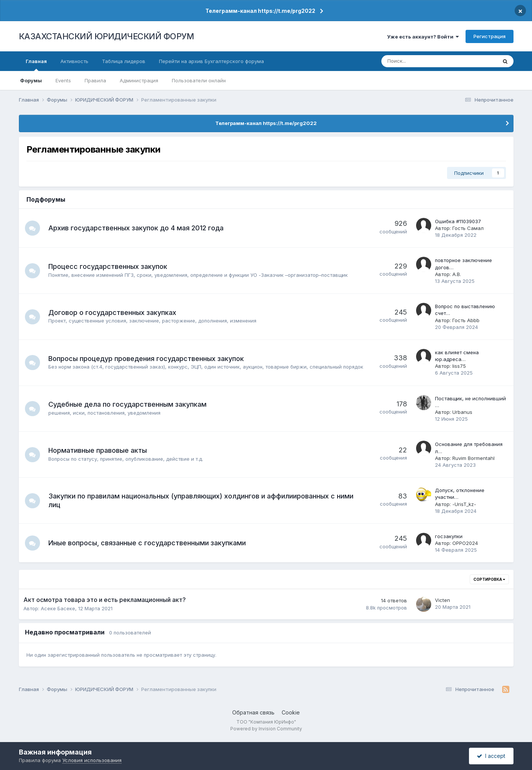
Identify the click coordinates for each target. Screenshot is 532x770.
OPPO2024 (465, 543)
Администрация (139, 80)
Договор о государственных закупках (112, 312)
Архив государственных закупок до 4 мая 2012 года (136, 228)
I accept (491, 756)
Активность (74, 61)
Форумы (31, 80)
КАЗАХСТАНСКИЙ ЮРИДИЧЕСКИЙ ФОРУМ (106, 36)
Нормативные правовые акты (98, 450)
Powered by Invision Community (266, 729)
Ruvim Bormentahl (473, 458)
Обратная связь (253, 712)
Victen (443, 600)
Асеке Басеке (58, 608)
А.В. (457, 274)
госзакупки (449, 536)
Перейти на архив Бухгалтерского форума (211, 61)
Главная (36, 65)
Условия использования (92, 760)
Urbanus (462, 412)
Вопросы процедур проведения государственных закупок (146, 359)
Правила (95, 80)
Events (63, 80)
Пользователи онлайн (199, 80)
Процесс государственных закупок (108, 266)
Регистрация (490, 36)
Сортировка (489, 579)
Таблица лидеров (124, 61)
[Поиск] (414, 61)
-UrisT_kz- (464, 504)
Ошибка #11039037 (458, 221)
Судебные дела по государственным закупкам (127, 404)
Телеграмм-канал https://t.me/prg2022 (260, 11)
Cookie (291, 712)
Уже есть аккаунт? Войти (423, 37)
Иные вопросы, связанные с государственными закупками (147, 543)
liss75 (459, 366)
